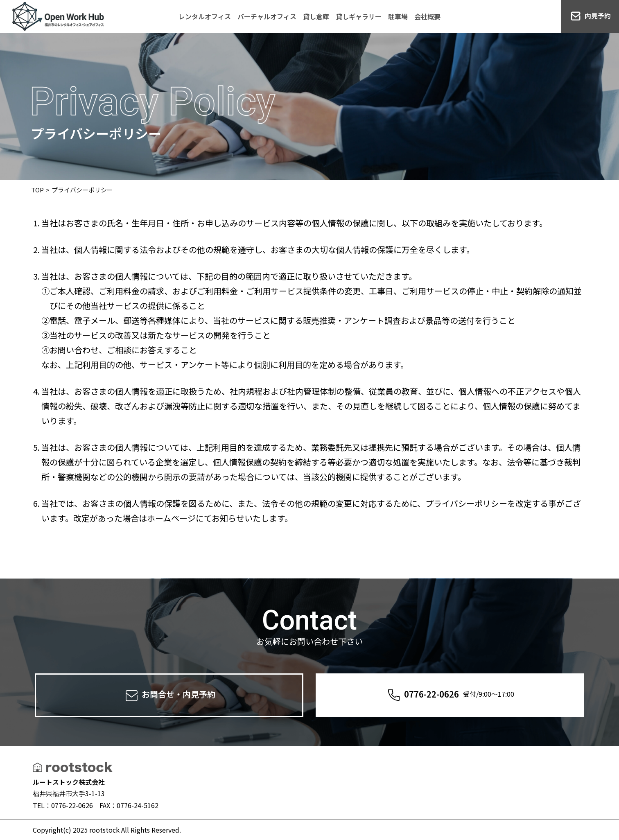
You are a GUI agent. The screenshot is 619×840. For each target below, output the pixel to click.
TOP (37, 190)
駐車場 (398, 16)
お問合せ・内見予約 (169, 695)
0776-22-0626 (450, 695)
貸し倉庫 (316, 16)
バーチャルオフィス (267, 16)
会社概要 (427, 16)
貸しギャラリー (359, 16)
